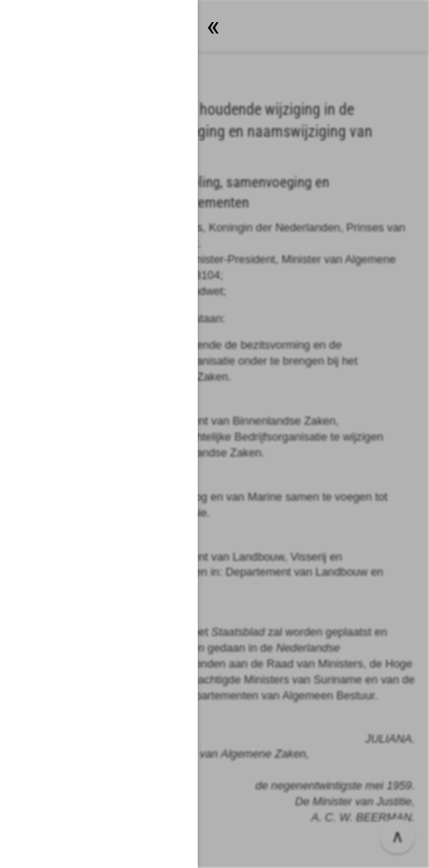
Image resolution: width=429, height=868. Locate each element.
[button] (214, 434)
